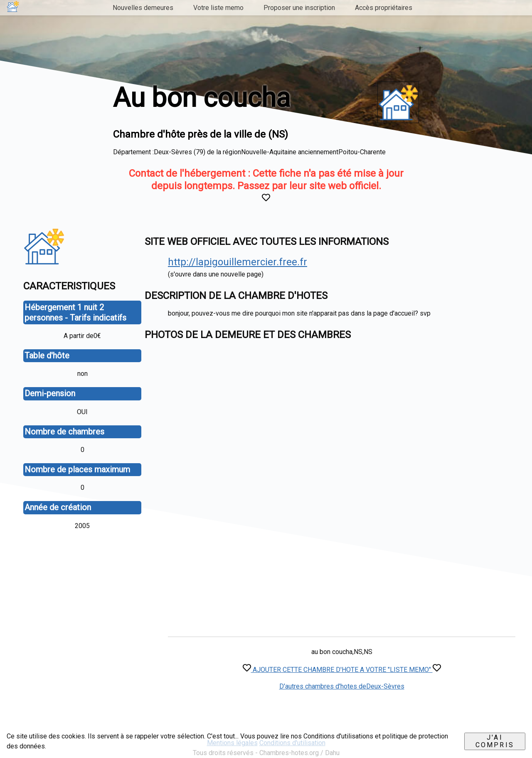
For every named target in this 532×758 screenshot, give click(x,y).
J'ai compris (495, 741)
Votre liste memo (218, 8)
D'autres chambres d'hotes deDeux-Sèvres (342, 686)
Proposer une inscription (299, 8)
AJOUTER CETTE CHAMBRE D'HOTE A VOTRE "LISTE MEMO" (342, 670)
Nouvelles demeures (143, 8)
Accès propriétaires (384, 8)
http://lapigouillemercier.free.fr (238, 262)
